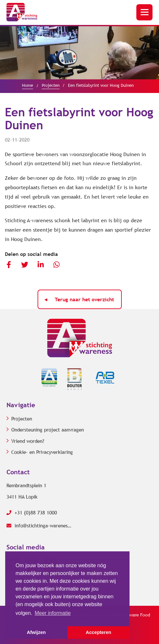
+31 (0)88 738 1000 (32, 513)
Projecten (22, 419)
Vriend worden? (28, 441)
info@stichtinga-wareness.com (39, 526)
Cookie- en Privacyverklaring (42, 452)
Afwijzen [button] (36, 632)
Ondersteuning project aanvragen (48, 430)
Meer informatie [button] (53, 613)
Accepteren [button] (98, 632)
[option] (79, 53)
